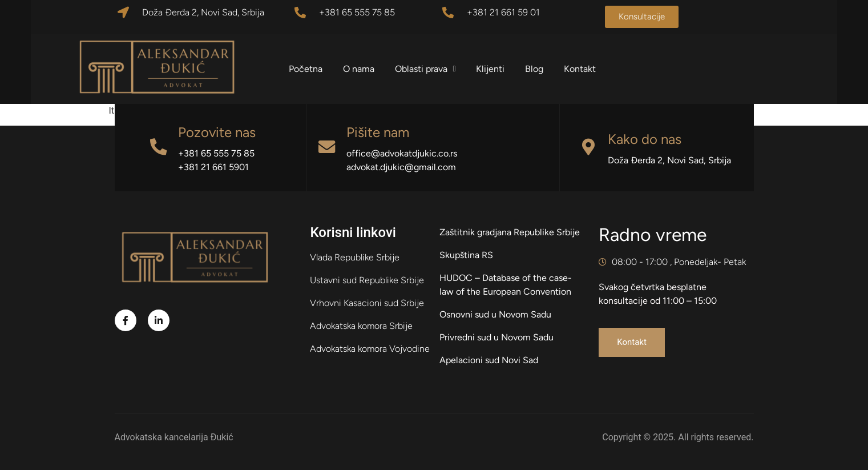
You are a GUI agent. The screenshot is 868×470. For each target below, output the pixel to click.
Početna (307, 69)
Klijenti (492, 69)
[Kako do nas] (588, 147)
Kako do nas (645, 139)
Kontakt (582, 69)
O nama (360, 69)
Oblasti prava (427, 69)
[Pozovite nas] (158, 147)
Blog (536, 69)
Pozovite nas (217, 132)
